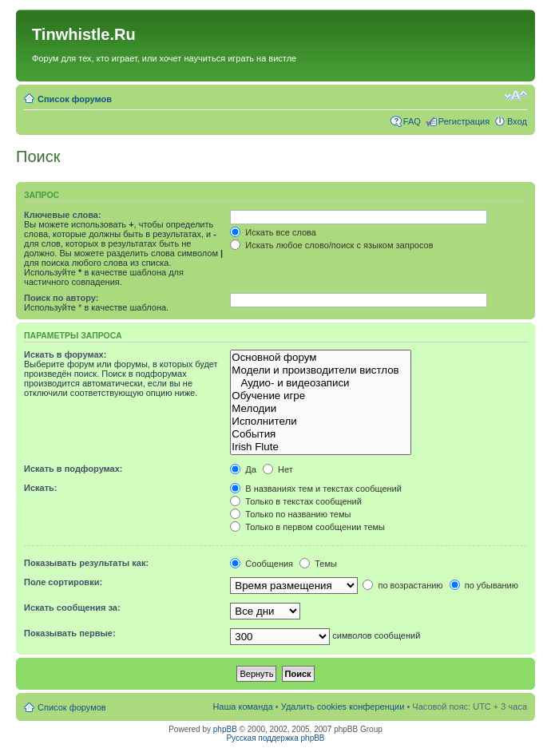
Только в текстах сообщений (296, 501)
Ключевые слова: (63, 215)
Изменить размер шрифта (515, 96)
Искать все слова (273, 232)
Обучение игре (321, 396)
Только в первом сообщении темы (307, 527)
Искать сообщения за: (72, 608)
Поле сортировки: (63, 582)
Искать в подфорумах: (73, 469)
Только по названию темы (290, 514)
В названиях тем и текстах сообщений (316, 489)
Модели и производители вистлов (321, 370)
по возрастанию (402, 585)
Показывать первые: (70, 633)
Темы (318, 564)
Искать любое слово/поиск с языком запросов (331, 245)
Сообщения (262, 564)
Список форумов (75, 99)
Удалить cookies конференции (343, 707)
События (321, 434)
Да (243, 469)
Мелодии (321, 409)
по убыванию (484, 585)
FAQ (412, 121)
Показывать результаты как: (86, 563)
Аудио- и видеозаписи (321, 383)
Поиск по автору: (61, 298)
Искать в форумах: (65, 354)
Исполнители (321, 422)
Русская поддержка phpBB (275, 738)
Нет (278, 469)
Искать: (40, 488)
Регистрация (464, 121)
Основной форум (321, 358)
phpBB (225, 729)
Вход (517, 121)
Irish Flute (321, 447)
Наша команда (242, 707)
